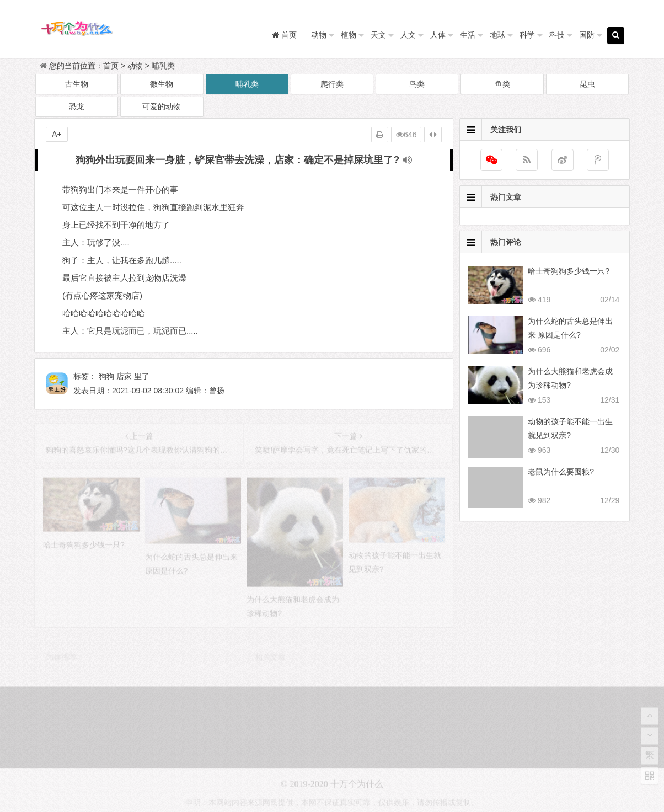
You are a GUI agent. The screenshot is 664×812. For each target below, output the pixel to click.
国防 (587, 35)
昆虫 (587, 84)
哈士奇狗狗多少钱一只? (569, 271)
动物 (319, 35)
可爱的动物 (162, 106)
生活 (468, 35)
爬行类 (332, 84)
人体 (438, 35)
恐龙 (77, 106)
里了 (142, 376)
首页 (111, 66)
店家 (124, 376)
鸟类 (417, 84)
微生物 (162, 84)
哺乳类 (163, 66)
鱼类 (502, 84)
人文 (408, 35)
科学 (527, 35)
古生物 (77, 84)
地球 (497, 35)
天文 (378, 35)
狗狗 (106, 376)
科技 (557, 35)
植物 (349, 35)
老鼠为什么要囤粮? (561, 472)
